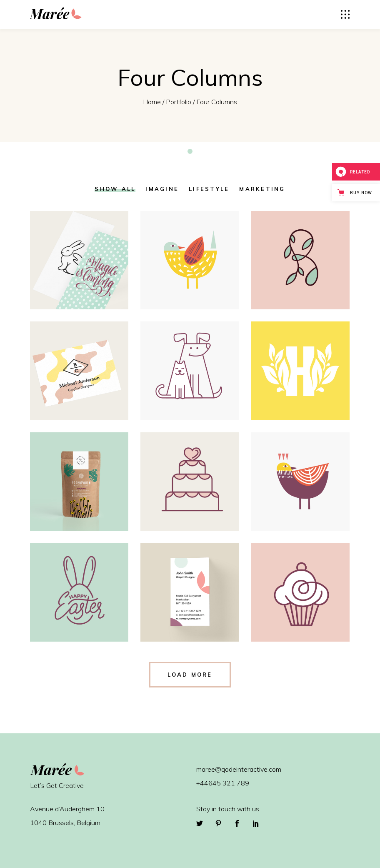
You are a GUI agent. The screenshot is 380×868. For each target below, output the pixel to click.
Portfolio (179, 102)
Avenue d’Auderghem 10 (67, 809)
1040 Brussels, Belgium (65, 823)
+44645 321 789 (223, 783)
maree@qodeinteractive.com (239, 769)
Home (152, 102)
